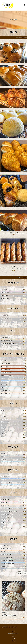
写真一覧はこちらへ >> (22, 278)
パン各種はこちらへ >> (22, 37)
